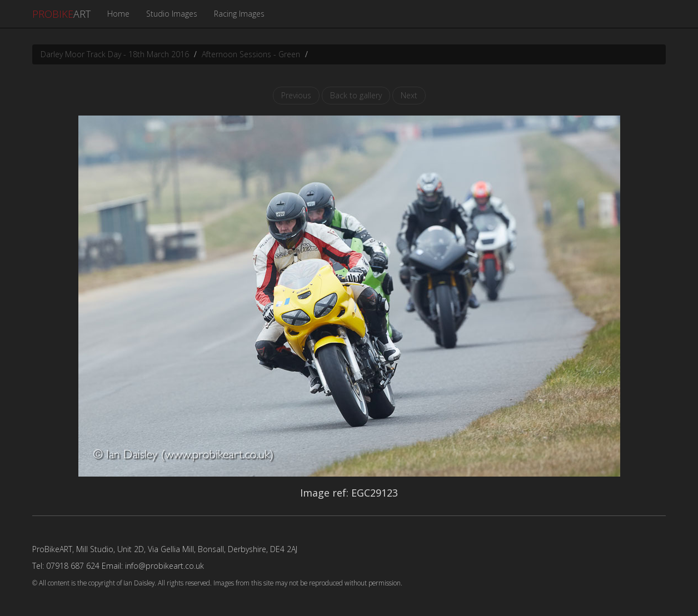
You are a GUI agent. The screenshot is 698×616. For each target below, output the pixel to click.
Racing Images (239, 14)
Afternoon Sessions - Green (251, 54)
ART (61, 14)
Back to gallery (356, 95)
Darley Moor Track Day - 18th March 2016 (115, 54)
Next (409, 95)
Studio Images (172, 14)
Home (118, 14)
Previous (296, 95)
